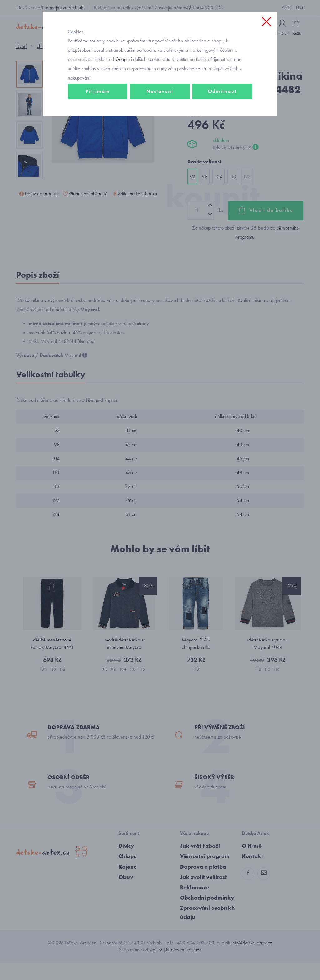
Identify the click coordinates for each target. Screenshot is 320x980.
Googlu (122, 79)
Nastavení (160, 111)
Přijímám (98, 111)
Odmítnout (222, 111)
